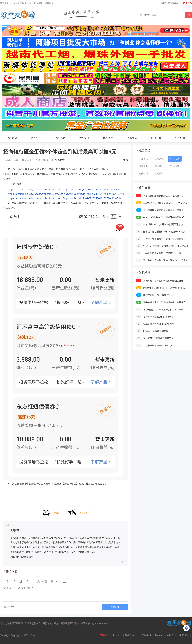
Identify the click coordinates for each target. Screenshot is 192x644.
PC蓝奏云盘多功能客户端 (152, 331)
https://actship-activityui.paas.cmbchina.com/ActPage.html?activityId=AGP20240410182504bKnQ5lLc (65, 198)
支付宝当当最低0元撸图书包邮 (155, 317)
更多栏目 (183, 138)
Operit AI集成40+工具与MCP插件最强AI (160, 217)
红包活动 (60, 160)
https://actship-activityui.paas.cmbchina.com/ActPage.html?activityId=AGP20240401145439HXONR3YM (66, 194)
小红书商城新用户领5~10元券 (155, 345)
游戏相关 (135, 138)
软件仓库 (39, 138)
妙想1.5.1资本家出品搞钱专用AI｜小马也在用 (162, 246)
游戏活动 (143, 166)
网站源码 (63, 138)
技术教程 (111, 138)
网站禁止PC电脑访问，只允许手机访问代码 (161, 288)
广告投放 (188, 3)
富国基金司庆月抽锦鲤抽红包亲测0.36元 (160, 281)
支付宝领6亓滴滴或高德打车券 (155, 338)
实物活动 (159, 166)
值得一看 (159, 138)
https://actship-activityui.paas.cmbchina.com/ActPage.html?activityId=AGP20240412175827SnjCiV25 (64, 189)
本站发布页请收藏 (170, 3)
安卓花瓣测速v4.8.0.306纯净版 (155, 324)
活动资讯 (87, 138)
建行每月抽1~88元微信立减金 (155, 295)
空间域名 (159, 173)
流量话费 (159, 159)
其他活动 (175, 166)
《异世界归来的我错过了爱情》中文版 (159, 253)
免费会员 (143, 173)
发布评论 (115, 607)
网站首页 (12, 138)
